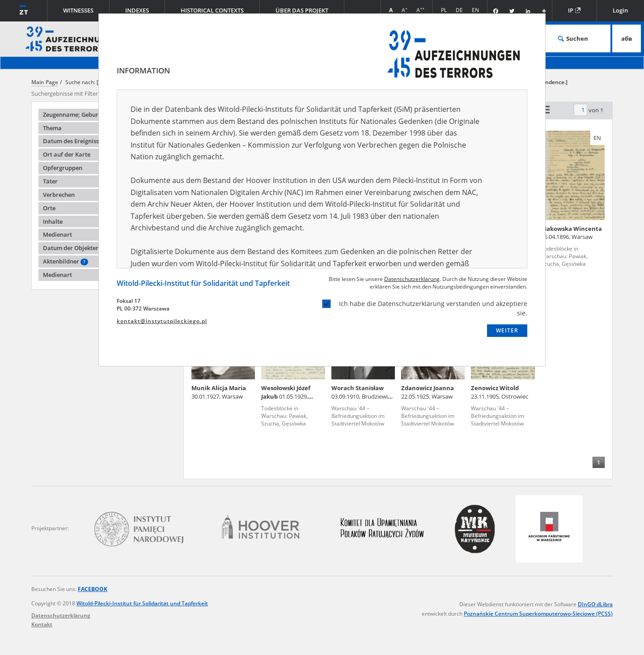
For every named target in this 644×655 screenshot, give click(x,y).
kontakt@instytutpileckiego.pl (162, 321)
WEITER (507, 330)
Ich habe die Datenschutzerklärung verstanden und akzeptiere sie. (425, 308)
